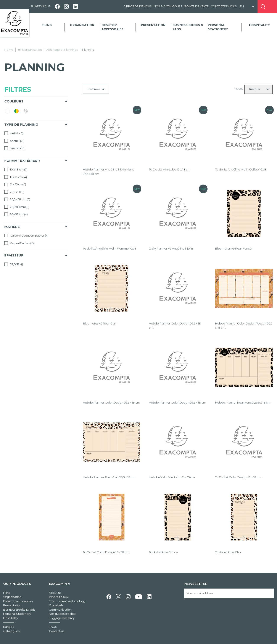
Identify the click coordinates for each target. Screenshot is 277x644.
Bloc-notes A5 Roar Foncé (233, 248)
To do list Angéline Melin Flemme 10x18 (110, 248)
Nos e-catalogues (168, 6)
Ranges (9, 627)
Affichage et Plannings (62, 50)
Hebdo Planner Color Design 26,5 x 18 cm (111, 402)
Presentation (153, 25)
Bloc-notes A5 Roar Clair (100, 323)
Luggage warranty (62, 618)
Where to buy (59, 597)
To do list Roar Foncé (163, 552)
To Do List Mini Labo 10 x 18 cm (170, 169)
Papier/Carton (19, 243)
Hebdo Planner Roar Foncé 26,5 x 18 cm (243, 402)
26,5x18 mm (17, 207)
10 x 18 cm (16, 169)
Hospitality (259, 25)
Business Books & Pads (188, 27)
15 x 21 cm (16, 177)
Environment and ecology (67, 601)
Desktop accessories (112, 27)
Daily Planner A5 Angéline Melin (171, 248)
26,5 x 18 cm (17, 199)
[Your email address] (229, 593)
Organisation (82, 25)
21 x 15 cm (15, 184)
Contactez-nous (224, 6)
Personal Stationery (218, 27)
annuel (14, 141)
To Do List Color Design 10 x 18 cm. (239, 477)
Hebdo (14, 133)
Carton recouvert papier (26, 235)
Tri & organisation (30, 50)
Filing (47, 25)
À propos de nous (138, 6)
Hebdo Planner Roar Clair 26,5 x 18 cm (109, 477)
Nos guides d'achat (62, 614)
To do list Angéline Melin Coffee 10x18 (241, 169)
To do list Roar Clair (228, 552)
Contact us (56, 631)
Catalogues (11, 631)
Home (9, 50)
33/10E (14, 264)
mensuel (15, 148)
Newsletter (196, 584)
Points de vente (196, 6)
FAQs (53, 627)
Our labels (56, 605)
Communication (60, 610)
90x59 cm (16, 214)
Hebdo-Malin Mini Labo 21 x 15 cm (172, 477)
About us (55, 593)
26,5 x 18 (14, 192)
